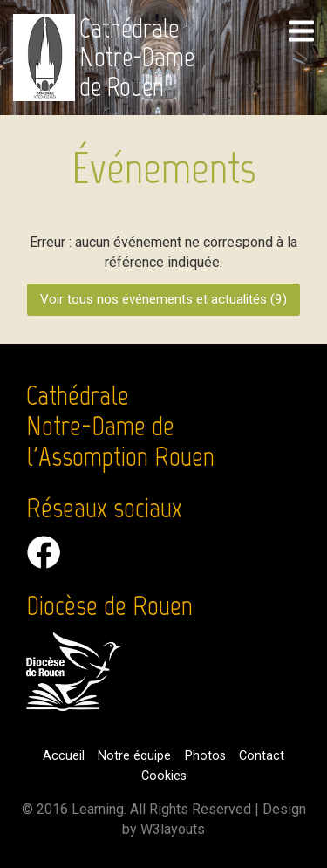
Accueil (64, 756)
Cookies (164, 776)
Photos (205, 756)
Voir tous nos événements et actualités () (163, 299)
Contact (262, 756)
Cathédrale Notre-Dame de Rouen (137, 58)
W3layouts (173, 829)
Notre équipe (134, 756)
